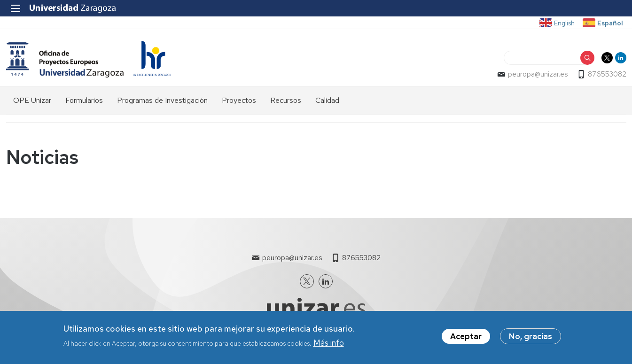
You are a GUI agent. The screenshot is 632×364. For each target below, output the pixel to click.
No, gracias (531, 340)
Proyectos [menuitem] (239, 100)
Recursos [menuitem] (286, 100)
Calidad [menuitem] (327, 100)
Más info (329, 346)
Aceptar (466, 340)
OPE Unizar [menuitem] (32, 100)
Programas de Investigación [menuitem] (162, 100)
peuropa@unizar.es (538, 74)
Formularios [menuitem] (84, 100)
